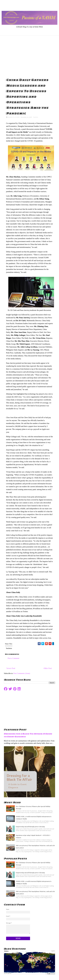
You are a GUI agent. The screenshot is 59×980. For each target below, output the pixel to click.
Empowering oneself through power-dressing (30, 827)
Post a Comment (13, 658)
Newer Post (11, 668)
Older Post (48, 668)
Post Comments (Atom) (22, 673)
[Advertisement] (29, 56)
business (36, 117)
